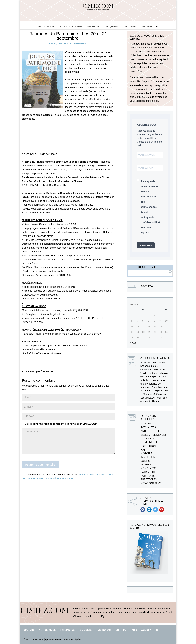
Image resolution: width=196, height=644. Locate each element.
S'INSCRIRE (146, 245)
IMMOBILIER (93, 27)
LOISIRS (146, 461)
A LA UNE (146, 424)
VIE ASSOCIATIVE (151, 483)
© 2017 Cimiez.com (33, 639)
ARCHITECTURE (150, 431)
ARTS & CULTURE (46, 27)
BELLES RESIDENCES (154, 435)
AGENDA (146, 630)
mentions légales (73, 639)
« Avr (133, 343)
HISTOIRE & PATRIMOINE (71, 27)
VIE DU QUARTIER (111, 27)
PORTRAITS (130, 27)
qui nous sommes (54, 639)
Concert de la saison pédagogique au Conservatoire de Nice (153, 366)
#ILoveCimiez (146, 27)
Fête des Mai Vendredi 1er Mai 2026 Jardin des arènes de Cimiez (154, 398)
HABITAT (146, 450)
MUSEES (69, 44)
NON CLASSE (149, 468)
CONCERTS (148, 439)
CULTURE (29, 630)
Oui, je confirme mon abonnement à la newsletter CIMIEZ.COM (59, 424)
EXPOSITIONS (149, 446)
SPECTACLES (149, 479)
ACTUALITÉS (148, 427)
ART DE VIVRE (47, 630)
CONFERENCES (150, 442)
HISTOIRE (146, 453)
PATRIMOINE (81, 44)
